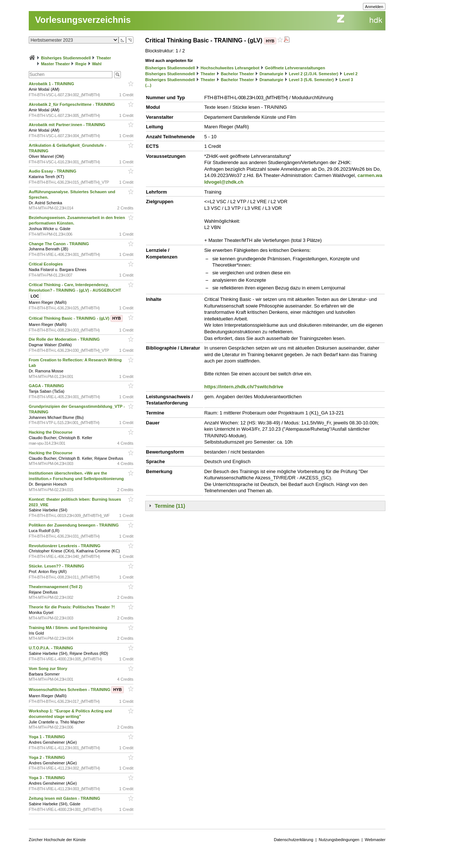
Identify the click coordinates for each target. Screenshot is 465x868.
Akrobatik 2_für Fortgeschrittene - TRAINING (72, 104)
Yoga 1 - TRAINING (47, 737)
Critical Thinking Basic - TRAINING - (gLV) (76, 318)
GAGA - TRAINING (47, 386)
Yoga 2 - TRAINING (47, 757)
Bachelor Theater (237, 74)
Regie (81, 64)
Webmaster (375, 840)
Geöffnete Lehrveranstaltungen (295, 68)
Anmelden (374, 7)
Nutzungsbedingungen (339, 840)
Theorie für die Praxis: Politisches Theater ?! (72, 607)
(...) (148, 85)
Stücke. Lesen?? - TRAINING (57, 566)
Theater (104, 58)
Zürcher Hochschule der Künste (57, 840)
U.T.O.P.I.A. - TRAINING (51, 648)
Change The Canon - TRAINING (59, 244)
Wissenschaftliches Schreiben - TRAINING (76, 690)
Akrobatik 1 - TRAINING (52, 84)
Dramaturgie (271, 74)
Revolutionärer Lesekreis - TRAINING (65, 546)
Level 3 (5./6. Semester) (311, 80)
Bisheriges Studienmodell (66, 58)
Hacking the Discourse (51, 432)
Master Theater (55, 64)
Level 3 (346, 80)
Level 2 (351, 74)
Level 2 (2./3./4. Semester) (314, 74)
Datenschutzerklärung (293, 840)
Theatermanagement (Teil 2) (56, 587)
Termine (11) (170, 506)
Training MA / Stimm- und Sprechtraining (69, 628)
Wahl (97, 64)
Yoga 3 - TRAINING (47, 778)
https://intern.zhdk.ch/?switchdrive (244, 387)
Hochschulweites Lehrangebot (230, 68)
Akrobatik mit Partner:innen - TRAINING (68, 125)
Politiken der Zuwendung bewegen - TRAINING (74, 525)
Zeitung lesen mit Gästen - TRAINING (65, 798)
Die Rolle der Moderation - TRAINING (65, 339)
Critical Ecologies (46, 264)
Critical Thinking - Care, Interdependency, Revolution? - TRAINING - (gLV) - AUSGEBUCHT (76, 291)
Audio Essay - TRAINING (53, 171)
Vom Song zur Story (48, 669)
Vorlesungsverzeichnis (83, 20)
